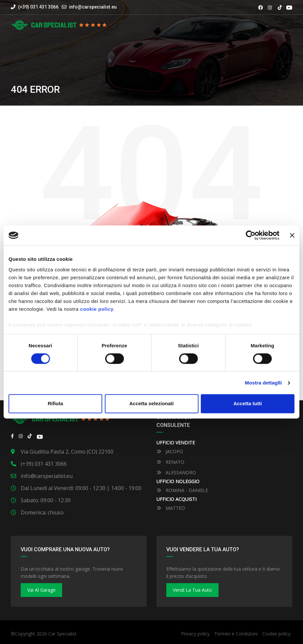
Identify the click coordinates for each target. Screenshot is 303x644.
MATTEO (171, 508)
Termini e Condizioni (236, 634)
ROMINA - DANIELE (182, 490)
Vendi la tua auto (192, 590)
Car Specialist (62, 634)
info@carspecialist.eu (93, 7)
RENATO (170, 462)
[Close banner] (292, 235)
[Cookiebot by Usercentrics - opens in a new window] (251, 235)
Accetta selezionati (151, 404)
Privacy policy (195, 634)
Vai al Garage (41, 590)
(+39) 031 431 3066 (35, 7)
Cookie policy (276, 634)
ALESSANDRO (176, 472)
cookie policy (97, 309)
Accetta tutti (248, 404)
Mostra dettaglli (263, 383)
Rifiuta (55, 404)
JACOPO (170, 451)
